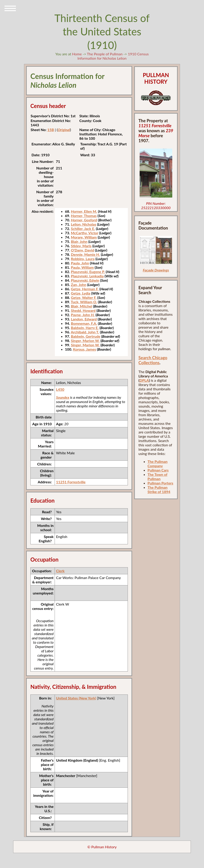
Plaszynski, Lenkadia (87, 276)
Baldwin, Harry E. (85, 328)
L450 (60, 389)
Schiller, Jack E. (83, 229)
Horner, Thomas (84, 216)
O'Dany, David (83, 250)
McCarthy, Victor (85, 233)
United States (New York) (76, 698)
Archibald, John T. (85, 332)
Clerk (60, 571)
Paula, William (82, 267)
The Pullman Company (158, 464)
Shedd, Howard (83, 310)
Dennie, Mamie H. (85, 254)
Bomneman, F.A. (84, 323)
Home (77, 54)
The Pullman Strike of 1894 (159, 489)
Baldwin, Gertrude (86, 336)
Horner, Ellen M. (84, 211)
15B (51, 130)
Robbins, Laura (83, 259)
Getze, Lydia (81, 293)
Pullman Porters (160, 483)
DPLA (144, 380)
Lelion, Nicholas (84, 224)
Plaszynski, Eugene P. (88, 272)
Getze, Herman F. (85, 289)
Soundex (63, 397)
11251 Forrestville (71, 482)
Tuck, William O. (84, 302)
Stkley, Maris (81, 246)
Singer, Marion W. (85, 341)
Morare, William (84, 237)
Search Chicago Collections (153, 360)
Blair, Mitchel (82, 306)
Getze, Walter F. (84, 297)
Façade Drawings (156, 270)
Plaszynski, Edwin (85, 280)
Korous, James (84, 349)
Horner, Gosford (84, 220)
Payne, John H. (83, 315)
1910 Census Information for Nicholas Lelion (113, 56)
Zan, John (79, 285)
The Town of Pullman (158, 477)
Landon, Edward (84, 319)
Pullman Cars (158, 470)
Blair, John (79, 241)
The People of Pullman (105, 54)
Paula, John (80, 263)
